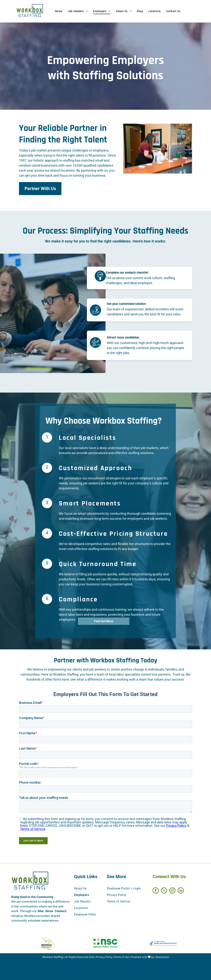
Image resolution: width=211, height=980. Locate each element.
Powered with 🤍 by (143, 957)
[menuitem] (61, 11)
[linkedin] (181, 891)
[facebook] (156, 891)
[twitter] (164, 891)
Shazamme (162, 957)
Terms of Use (122, 957)
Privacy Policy (104, 957)
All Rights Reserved (77, 957)
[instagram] (172, 891)
